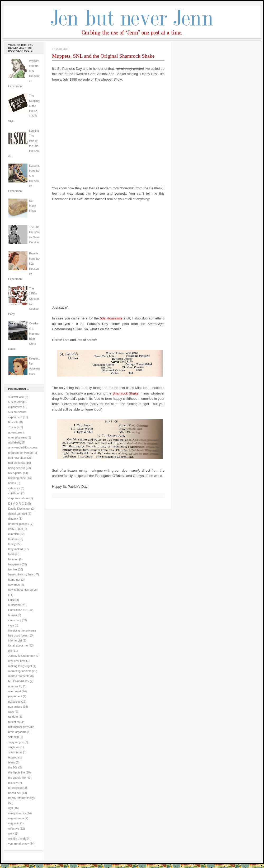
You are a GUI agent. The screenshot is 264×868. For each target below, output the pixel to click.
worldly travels (17, 839)
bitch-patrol (15, 473)
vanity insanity (17, 813)
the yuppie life (17, 778)
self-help (14, 737)
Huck (11, 600)
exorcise (13, 534)
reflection (14, 722)
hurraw (13, 615)
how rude (14, 585)
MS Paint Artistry (19, 681)
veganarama (16, 818)
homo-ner (14, 580)
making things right (20, 666)
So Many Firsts (32, 206)
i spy (11, 625)
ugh (11, 808)
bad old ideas (17, 463)
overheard (15, 691)
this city (13, 783)
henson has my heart (21, 574)
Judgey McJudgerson (22, 656)
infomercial (15, 640)
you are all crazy (18, 844)
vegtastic (14, 823)
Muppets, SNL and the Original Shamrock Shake (103, 56)
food (11, 554)
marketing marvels (20, 671)
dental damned (18, 514)
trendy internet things (21, 798)
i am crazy (15, 620)
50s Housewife (111, 318)
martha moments (19, 676)
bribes (12, 483)
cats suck (14, 488)
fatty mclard (15, 549)
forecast (13, 559)
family (12, 544)
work (11, 834)
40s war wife (16, 397)
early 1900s (15, 529)
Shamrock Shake (125, 393)
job (10, 651)
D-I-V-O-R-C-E (17, 504)
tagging (13, 757)
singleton (14, 747)
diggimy (13, 519)
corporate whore (18, 498)
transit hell (15, 793)
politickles (14, 702)
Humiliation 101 (18, 610)
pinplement (15, 696)
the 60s (13, 767)
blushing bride (17, 478)
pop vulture (15, 707)
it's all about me (18, 645)
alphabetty (15, 442)
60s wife (13, 422)
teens (12, 762)
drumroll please (18, 524)
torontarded (15, 788)
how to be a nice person (23, 590)
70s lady (13, 427)
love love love (17, 661)
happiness (15, 564)
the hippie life (16, 772)
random (13, 717)
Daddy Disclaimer (19, 509)
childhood (14, 493)
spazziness (15, 752)
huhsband (14, 605)
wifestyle (14, 828)
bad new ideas (17, 458)
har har (13, 569)
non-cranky (15, 686)
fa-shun (13, 539)
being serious (17, 468)
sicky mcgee (16, 742)
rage (11, 712)
